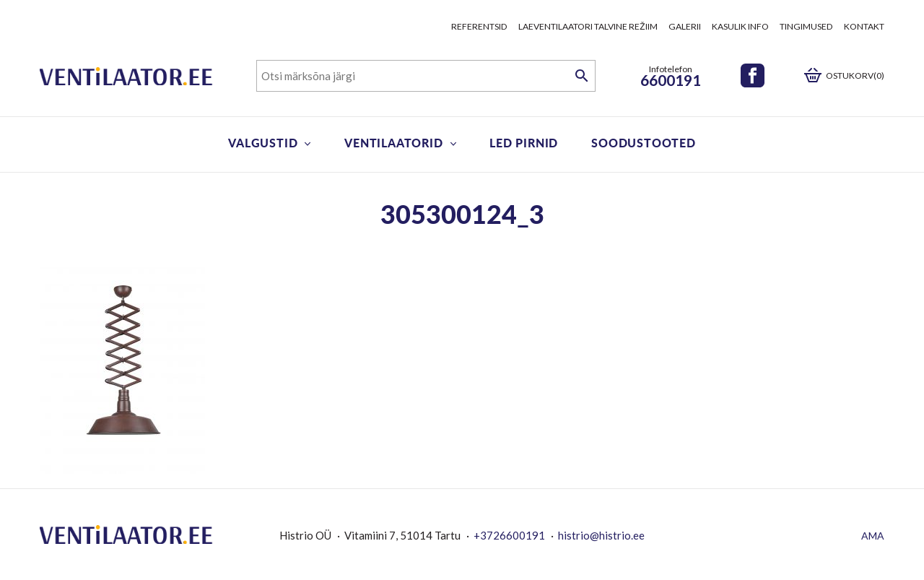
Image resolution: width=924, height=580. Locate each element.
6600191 (671, 80)
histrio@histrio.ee (601, 535)
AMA (873, 536)
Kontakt (864, 26)
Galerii (685, 26)
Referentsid (479, 26)
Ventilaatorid (393, 143)
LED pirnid (524, 143)
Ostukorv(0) (855, 75)
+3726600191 (509, 535)
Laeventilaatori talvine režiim (588, 26)
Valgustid (263, 143)
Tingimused (806, 26)
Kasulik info (740, 26)
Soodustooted (644, 143)
